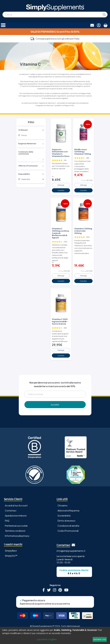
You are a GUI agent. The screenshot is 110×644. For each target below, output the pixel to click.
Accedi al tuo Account (16, 505)
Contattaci (11, 511)
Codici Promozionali (68, 531)
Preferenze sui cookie (16, 526)
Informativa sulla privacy (17, 536)
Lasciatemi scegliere (47, 639)
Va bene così (100, 639)
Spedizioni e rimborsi (16, 516)
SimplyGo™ (11, 556)
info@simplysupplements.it (71, 551)
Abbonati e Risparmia (68, 511)
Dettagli (61, 185)
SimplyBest (11, 551)
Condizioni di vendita (68, 526)
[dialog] (55, 635)
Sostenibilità (64, 516)
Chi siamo (62, 505)
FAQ (7, 521)
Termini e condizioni (15, 531)
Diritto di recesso (66, 521)
